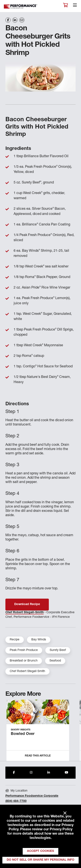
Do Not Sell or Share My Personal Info (40, 860)
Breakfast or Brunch (24, 661)
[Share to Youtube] (67, 773)
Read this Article (38, 756)
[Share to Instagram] (31, 773)
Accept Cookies (40, 851)
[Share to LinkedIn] (49, 773)
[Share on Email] (22, 20)
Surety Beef (58, 650)
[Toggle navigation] (75, 6)
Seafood (55, 661)
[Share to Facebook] (14, 773)
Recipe (15, 640)
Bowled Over (23, 734)
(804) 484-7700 (16, 801)
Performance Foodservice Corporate (32, 796)
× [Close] (65, 813)
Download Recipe (27, 604)
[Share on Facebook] (8, 20)
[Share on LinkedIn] (15, 20)
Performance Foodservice (21, 7)
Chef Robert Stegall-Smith (25, 613)
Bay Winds (39, 640)
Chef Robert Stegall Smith (27, 671)
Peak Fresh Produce (24, 650)
